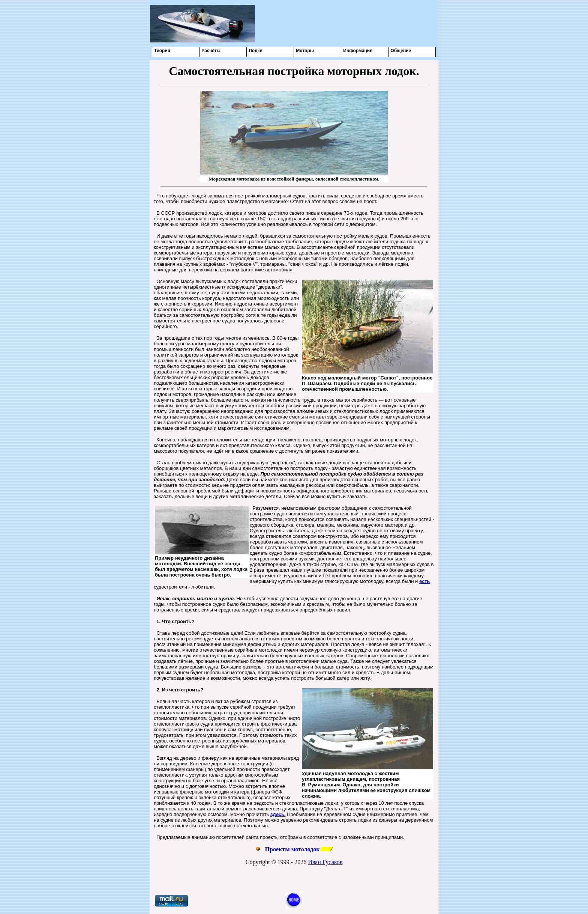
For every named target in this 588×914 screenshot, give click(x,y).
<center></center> (347, 23)
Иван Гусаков (325, 862)
